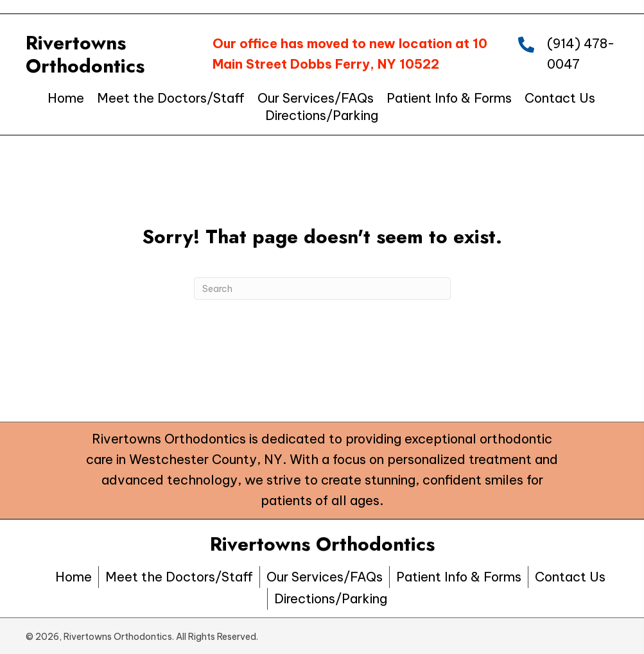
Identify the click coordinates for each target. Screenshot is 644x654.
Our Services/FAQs (325, 577)
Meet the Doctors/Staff (179, 577)
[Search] (322, 288)
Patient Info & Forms (459, 577)
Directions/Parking (331, 598)
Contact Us (570, 577)
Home (74, 577)
